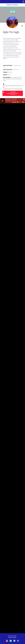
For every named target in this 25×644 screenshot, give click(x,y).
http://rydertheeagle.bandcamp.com (13, 86)
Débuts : (5, 75)
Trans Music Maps (12, 638)
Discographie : (7, 77)
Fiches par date (13, 10)
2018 (12, 12)
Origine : (6, 72)
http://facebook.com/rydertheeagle (13, 89)
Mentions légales (12, 636)
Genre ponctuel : (8, 70)
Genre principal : (8, 65)
